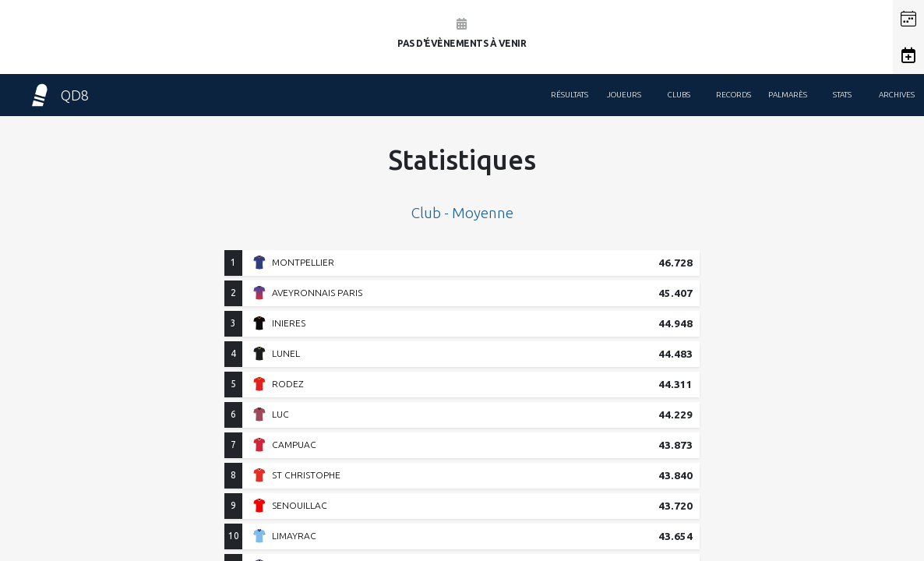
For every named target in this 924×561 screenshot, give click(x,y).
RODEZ (288, 384)
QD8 (58, 95)
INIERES (289, 323)
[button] (908, 19)
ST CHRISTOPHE (306, 475)
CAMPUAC (294, 445)
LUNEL (286, 353)
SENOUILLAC (300, 505)
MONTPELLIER (303, 262)
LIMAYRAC (294, 536)
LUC (280, 414)
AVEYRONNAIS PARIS (317, 293)
